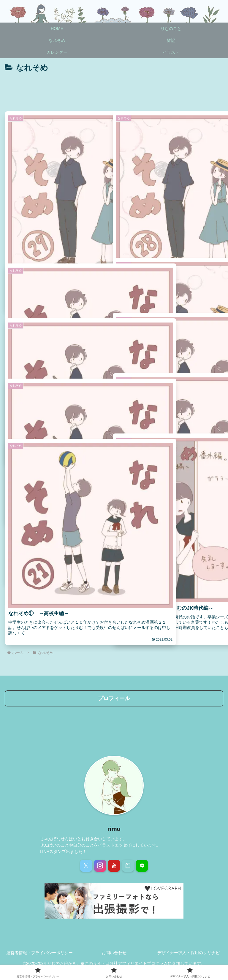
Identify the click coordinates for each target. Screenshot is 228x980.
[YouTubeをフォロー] (114, 866)
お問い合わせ (114, 953)
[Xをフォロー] (86, 866)
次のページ (114, 610)
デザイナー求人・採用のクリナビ (189, 953)
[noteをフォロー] (128, 866)
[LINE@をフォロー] (142, 866)
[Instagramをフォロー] (100, 866)
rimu (114, 829)
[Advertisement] (114, 91)
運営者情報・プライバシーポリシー (39, 953)
